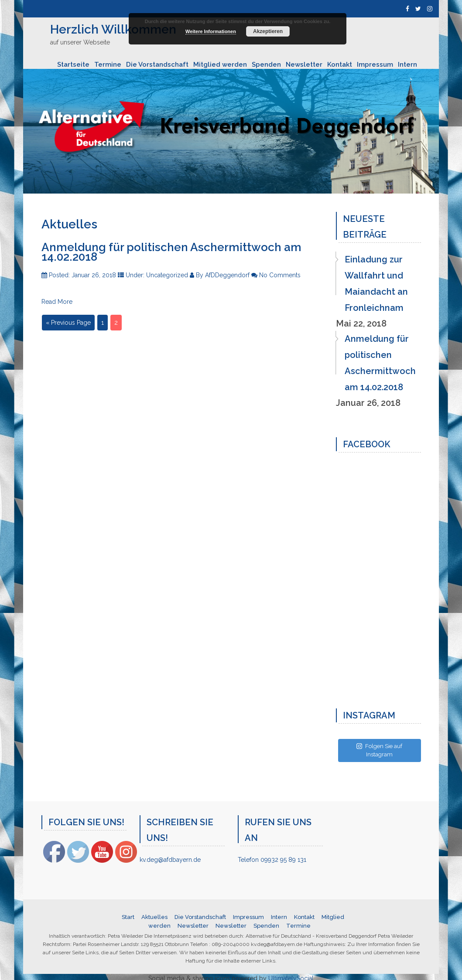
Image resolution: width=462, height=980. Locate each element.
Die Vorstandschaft (157, 65)
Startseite (73, 65)
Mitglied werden (220, 65)
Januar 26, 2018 (95, 275)
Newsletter (304, 65)
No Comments (280, 275)
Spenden (266, 65)
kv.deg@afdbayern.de (170, 860)
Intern (407, 65)
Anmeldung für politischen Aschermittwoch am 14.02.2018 (171, 252)
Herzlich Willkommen (113, 29)
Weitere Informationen (211, 31)
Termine (108, 65)
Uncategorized (168, 275)
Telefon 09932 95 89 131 (272, 860)
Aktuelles (154, 917)
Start (128, 917)
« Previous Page (68, 323)
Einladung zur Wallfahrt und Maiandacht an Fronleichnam (376, 284)
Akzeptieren (268, 31)
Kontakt (340, 65)
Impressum (375, 65)
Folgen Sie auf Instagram (379, 750)
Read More (57, 302)
